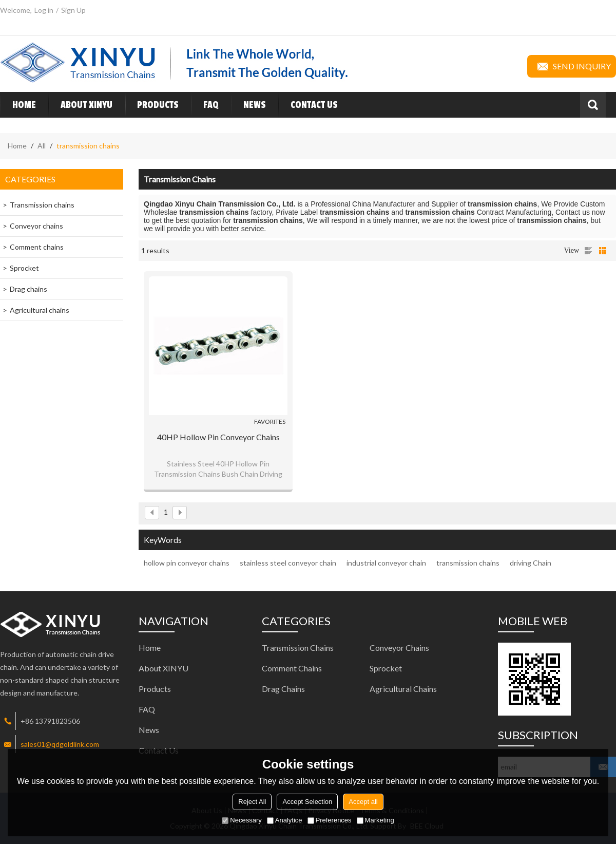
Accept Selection (307, 802)
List (588, 251)
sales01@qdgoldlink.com (60, 744)
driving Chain (531, 563)
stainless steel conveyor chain (288, 563)
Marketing (376, 820)
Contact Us (308, 105)
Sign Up (73, 10)
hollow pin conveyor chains (187, 563)
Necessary (242, 820)
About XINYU (80, 105)
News (248, 105)
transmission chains (468, 563)
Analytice (285, 820)
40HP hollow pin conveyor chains (218, 437)
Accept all (363, 802)
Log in (44, 10)
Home (18, 105)
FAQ (205, 105)
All (42, 146)
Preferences (330, 820)
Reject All (252, 802)
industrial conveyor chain (386, 563)
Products (152, 105)
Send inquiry (572, 66)
